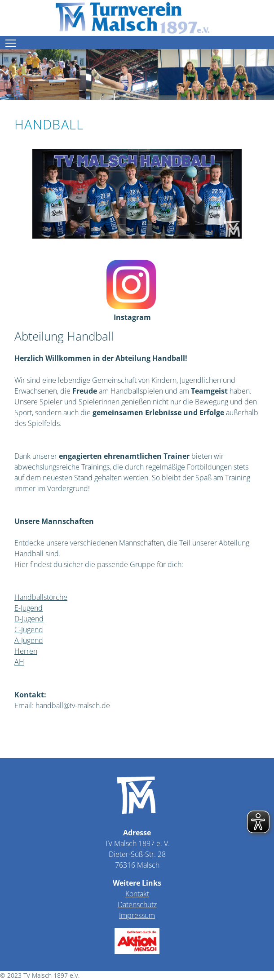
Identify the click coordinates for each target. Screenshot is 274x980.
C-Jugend (29, 630)
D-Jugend (29, 619)
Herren (26, 651)
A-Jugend (29, 640)
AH (19, 662)
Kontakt (137, 894)
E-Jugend (29, 608)
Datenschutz (137, 905)
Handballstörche (41, 597)
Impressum (137, 915)
